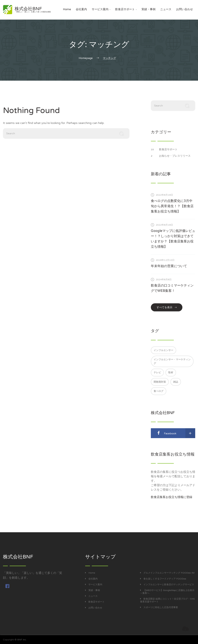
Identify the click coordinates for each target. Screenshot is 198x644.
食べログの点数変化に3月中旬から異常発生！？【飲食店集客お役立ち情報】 (172, 206)
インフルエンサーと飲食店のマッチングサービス (167, 585)
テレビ (157, 372)
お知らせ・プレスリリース (177, 156)
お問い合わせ (185, 9)
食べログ (159, 391)
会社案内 (81, 9)
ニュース (166, 9)
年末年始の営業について (169, 266)
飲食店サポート (126, 9)
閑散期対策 (160, 382)
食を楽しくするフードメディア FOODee (163, 579)
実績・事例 (148, 9)
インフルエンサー (163, 350)
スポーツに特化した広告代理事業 (159, 607)
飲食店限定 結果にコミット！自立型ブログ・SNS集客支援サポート (168, 600)
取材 (171, 372)
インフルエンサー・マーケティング (172, 361)
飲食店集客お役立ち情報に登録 (172, 497)
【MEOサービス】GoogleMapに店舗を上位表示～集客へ (167, 592)
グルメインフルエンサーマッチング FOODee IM (167, 573)
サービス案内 (101, 9)
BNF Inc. (22, 640)
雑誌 (176, 382)
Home (67, 9)
